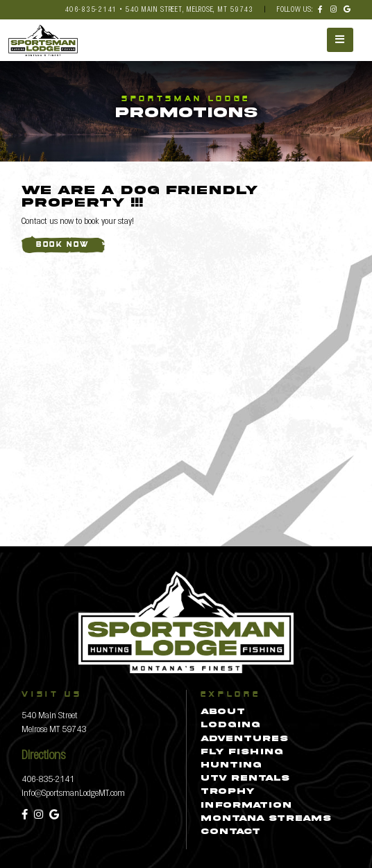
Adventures (244, 739)
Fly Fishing (242, 752)
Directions (43, 754)
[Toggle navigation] (340, 40)
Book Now (63, 245)
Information (246, 806)
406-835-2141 (48, 778)
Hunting (231, 765)
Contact (230, 832)
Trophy (228, 792)
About (223, 712)
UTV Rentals (245, 779)
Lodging (230, 725)
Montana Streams (266, 819)
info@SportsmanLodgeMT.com (73, 792)
